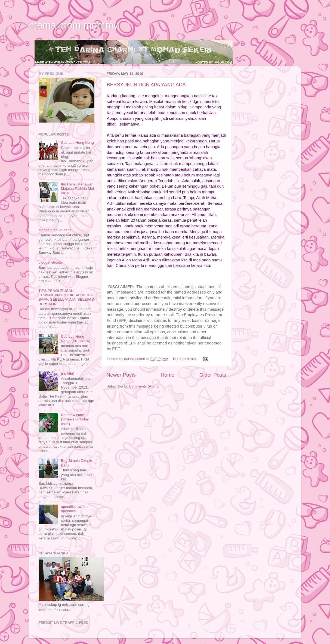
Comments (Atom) (144, 386)
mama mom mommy (74, 25)
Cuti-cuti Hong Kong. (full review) (76, 339)
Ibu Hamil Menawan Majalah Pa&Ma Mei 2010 (77, 189)
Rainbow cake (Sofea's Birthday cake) (75, 419)
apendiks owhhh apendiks (74, 509)
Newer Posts (121, 375)
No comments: (185, 359)
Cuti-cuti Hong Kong (77, 143)
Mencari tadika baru (55, 230)
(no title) (68, 373)
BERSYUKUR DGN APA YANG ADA (146, 85)
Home (168, 375)
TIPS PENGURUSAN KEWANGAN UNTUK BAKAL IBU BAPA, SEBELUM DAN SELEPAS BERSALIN (66, 297)
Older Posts (213, 375)
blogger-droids (50, 262)
